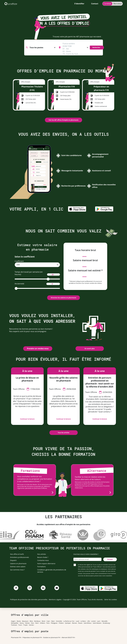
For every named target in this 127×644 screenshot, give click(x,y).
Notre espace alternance (46, 563)
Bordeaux (37, 621)
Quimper (68, 623)
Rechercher (96, 47)
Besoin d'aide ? (43, 557)
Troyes (25, 625)
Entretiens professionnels (20, 557)
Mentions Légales (55, 599)
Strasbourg (106, 623)
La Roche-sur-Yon (69, 621)
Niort (37, 623)
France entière (75, 44)
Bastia (19, 621)
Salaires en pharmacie (18, 563)
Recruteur (118, 4)
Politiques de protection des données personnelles (29, 599)
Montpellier (15, 623)
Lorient (93, 621)
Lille (88, 621)
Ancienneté (37, 284)
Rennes (74, 623)
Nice (33, 623)
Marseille (104, 621)
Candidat (107, 4)
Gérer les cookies (111, 599)
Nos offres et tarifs (17, 554)
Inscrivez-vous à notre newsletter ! (86, 554)
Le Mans (83, 621)
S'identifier (79, 4)
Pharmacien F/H (16, 638)
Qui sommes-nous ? (17, 570)
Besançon (25, 621)
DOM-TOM (75, 46)
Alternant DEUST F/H (68, 638)
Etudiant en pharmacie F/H (52, 638)
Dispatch (13, 560)
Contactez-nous (43, 560)
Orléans (43, 623)
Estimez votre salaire (18, 567)
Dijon (53, 621)
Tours (20, 625)
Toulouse (14, 625)
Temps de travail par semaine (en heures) (37, 273)
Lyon (99, 621)
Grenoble (59, 621)
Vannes (31, 625)
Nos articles (42, 554)
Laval (77, 621)
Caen (48, 621)
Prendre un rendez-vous (38, 349)
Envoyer (110, 559)
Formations (42, 567)
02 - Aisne (75, 51)
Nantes (27, 623)
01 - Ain (75, 49)
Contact (95, 4)
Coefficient (19, 261)
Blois (31, 621)
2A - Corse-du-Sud (75, 54)
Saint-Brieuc (88, 623)
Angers (13, 621)
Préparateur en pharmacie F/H (32, 638)
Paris (48, 623)
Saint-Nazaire (97, 623)
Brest (43, 621)
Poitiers (61, 623)
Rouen (80, 623)
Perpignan (54, 623)
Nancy (22, 623)
